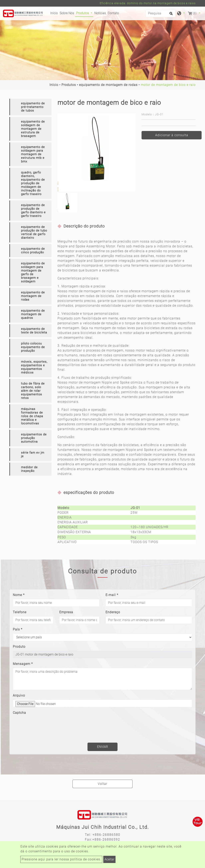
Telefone (20, 612)
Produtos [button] (83, 13)
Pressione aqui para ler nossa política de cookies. (61, 859)
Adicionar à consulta (172, 135)
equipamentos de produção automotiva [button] (34, 438)
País (18, 629)
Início (55, 13)
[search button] (170, 15)
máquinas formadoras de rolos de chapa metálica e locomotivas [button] (32, 416)
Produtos (69, 85)
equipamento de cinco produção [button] (33, 251)
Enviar (102, 747)
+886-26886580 (106, 835)
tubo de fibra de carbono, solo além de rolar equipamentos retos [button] (33, 391)
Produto (19, 647)
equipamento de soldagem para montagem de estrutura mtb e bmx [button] (33, 154)
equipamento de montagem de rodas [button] (33, 296)
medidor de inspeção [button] (29, 469)
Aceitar (109, 859)
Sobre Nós (67, 13)
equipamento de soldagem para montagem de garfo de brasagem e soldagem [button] (33, 272)
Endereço (113, 612)
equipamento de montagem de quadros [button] (33, 314)
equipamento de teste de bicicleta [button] (34, 331)
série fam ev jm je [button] (33, 454)
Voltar (102, 784)
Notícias (100, 13)
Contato (113, 13)
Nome (19, 595)
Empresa (66, 612)
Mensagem (23, 664)
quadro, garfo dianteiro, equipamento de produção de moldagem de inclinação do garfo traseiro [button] (33, 183)
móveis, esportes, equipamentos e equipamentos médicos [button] (34, 367)
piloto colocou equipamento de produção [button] (33, 347)
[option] (96, 152)
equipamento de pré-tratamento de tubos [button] (33, 107)
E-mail (112, 595)
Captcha (19, 713)
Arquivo (19, 695)
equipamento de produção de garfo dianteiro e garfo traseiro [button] (33, 210)
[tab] (30, 107)
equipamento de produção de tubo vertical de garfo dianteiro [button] (34, 232)
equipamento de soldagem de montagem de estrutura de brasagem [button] (33, 129)
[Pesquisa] (161, 13)
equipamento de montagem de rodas (108, 85)
